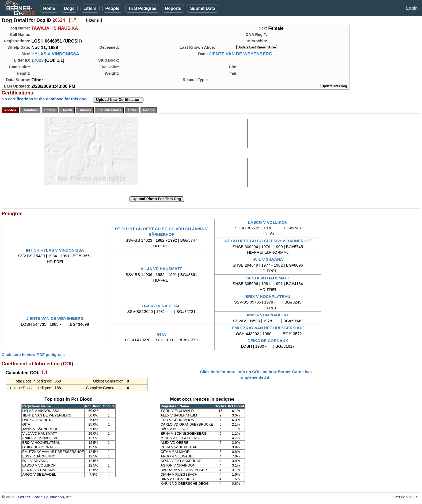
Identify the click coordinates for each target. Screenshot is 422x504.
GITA (161, 334)
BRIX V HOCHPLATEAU (268, 296)
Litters (90, 8)
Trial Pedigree (142, 8)
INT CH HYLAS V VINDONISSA (55, 250)
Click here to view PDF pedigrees (33, 355)
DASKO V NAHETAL (161, 306)
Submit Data (202, 8)
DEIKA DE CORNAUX (268, 341)
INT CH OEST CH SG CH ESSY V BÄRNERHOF (268, 241)
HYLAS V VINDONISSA (55, 54)
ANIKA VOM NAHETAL (268, 315)
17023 (37, 60)
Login (412, 8)
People (112, 8)
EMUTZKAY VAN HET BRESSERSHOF (268, 328)
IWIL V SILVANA (268, 259)
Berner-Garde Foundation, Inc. (45, 497)
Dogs (69, 8)
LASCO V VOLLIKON (268, 222)
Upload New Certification (118, 100)
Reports (173, 8)
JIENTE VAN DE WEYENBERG (241, 54)
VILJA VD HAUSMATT (161, 269)
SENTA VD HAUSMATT (268, 278)
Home (49, 8)
